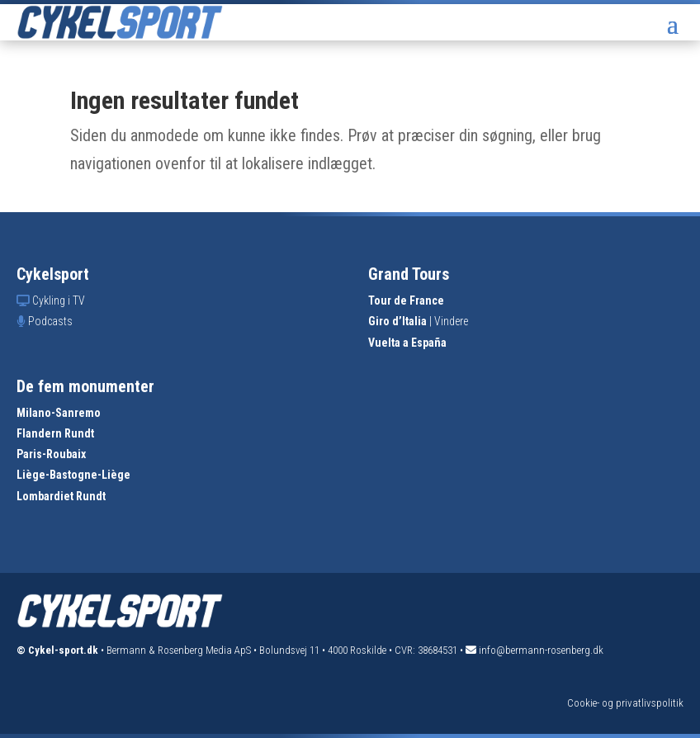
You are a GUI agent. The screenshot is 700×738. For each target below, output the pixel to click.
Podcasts (50, 321)
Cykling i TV (59, 300)
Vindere (451, 321)
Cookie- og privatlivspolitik (625, 703)
